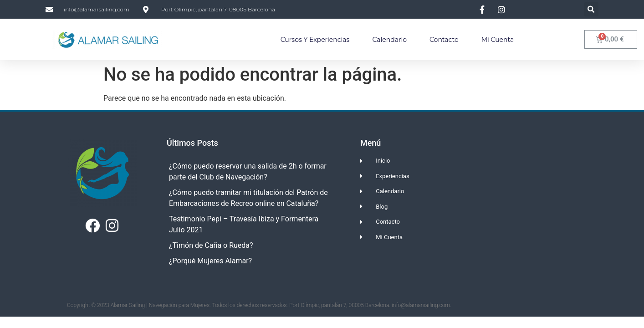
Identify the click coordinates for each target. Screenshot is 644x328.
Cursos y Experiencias (315, 40)
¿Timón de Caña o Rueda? (211, 245)
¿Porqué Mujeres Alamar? (210, 261)
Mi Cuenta (498, 40)
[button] (591, 9)
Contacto (444, 40)
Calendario (389, 40)
